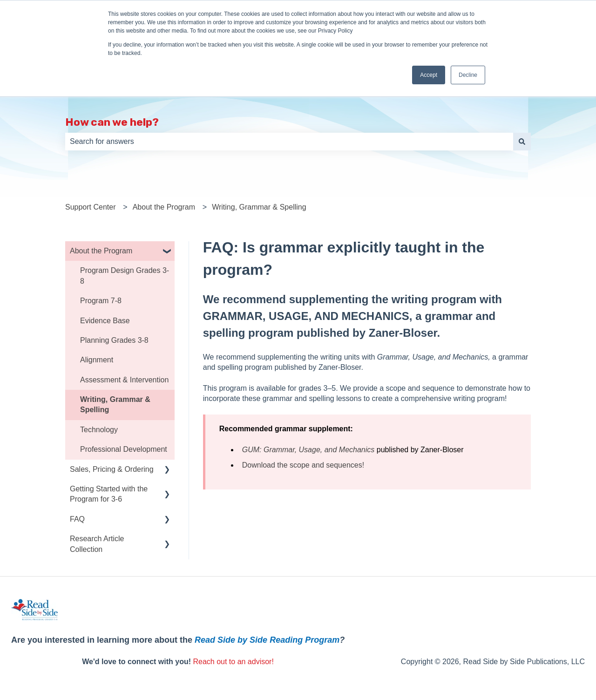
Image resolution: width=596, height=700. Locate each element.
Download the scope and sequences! (303, 465)
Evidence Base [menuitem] (105, 321)
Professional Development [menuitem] (124, 449)
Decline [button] (468, 75)
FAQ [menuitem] (77, 519)
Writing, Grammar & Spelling (259, 207)
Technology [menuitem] (99, 430)
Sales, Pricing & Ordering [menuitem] (112, 469)
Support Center (91, 207)
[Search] (522, 142)
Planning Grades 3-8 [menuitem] (114, 340)
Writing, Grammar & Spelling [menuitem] (115, 404)
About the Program (164, 207)
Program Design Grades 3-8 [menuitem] (125, 275)
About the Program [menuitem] (101, 251)
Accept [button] (429, 75)
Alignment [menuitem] (97, 360)
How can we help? (112, 122)
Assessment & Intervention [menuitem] (124, 380)
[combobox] (289, 142)
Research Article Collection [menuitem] (97, 544)
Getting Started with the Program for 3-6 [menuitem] (109, 494)
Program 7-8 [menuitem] (101, 301)
